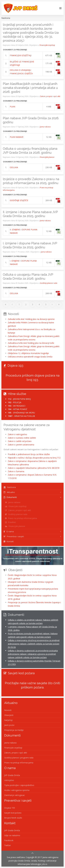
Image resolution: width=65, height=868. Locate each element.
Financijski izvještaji (47, 45)
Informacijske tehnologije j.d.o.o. (33, 864)
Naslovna (10, 487)
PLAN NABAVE (17, 137)
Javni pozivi (9, 725)
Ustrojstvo (9, 780)
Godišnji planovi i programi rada (19, 758)
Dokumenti (10, 497)
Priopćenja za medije (14, 730)
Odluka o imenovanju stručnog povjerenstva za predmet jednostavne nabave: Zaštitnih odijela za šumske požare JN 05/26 (34, 644)
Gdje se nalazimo (12, 835)
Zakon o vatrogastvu (17, 434)
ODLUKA (14, 167)
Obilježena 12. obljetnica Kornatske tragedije (28, 353)
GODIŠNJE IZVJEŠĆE (19, 200)
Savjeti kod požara (13, 813)
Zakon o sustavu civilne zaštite (22, 438)
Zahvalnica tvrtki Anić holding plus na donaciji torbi (31, 343)
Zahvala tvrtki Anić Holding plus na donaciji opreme (31, 319)
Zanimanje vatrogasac (15, 795)
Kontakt (9, 541)
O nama (9, 531)
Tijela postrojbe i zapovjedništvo (19, 785)
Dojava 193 (10, 808)
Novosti (8, 710)
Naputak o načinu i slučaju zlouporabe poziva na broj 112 (34, 458)
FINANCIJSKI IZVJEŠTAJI (21, 55)
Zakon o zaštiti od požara (20, 441)
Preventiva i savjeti (14, 536)
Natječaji (8, 720)
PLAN (12, 107)
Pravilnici (10, 522)
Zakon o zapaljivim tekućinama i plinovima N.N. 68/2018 (34, 468)
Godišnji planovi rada (49, 283)
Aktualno (9, 492)
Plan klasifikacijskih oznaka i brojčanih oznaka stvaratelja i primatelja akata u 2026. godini (30, 88)
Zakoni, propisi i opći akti (50, 96)
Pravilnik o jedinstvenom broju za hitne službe (29, 454)
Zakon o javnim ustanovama (21, 445)
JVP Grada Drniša (12, 775)
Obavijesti (9, 715)
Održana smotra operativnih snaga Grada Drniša (30, 357)
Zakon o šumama (16, 471)
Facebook (9, 840)
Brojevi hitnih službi (13, 818)
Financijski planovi (47, 157)
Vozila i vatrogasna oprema (17, 790)
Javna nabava (45, 127)
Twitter (8, 845)
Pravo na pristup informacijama (21, 518)
